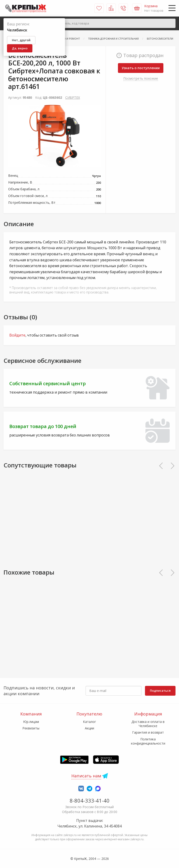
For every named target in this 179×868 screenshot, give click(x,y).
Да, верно (20, 48)
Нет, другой (21, 40)
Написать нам (86, 776)
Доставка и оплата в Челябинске (148, 724)
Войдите (17, 335)
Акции (89, 728)
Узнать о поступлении (141, 68)
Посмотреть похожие (141, 78)
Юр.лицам (31, 722)
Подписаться (160, 691)
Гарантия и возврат (148, 732)
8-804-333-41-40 (90, 800)
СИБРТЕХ (73, 97)
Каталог (89, 722)
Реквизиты (31, 728)
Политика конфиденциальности (148, 741)
